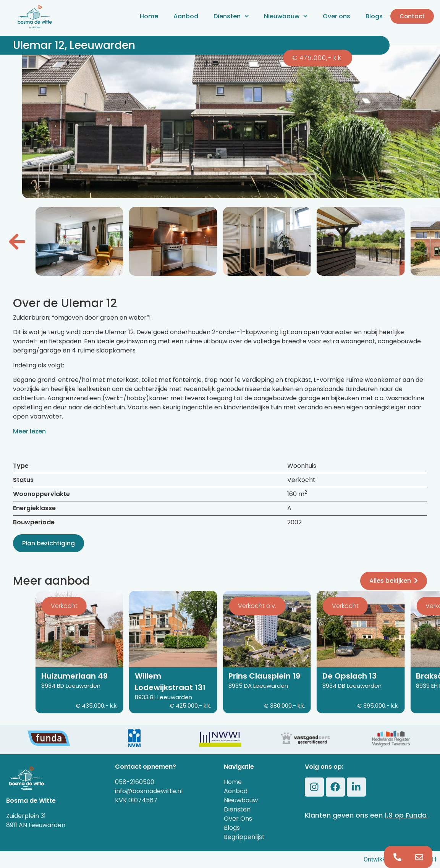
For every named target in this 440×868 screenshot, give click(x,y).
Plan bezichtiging (49, 543)
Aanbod (186, 16)
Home (149, 16)
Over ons (336, 16)
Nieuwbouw (286, 16)
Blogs (374, 16)
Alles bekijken (394, 581)
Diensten (231, 16)
